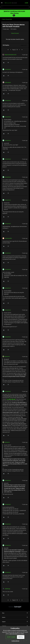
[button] (2, 3)
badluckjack (8, 82)
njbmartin (7, 356)
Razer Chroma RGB (7, 19)
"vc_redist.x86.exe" (11, 399)
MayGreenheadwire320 (11, 55)
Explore (15, 617)
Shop (15, 613)
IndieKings (7, 589)
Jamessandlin (8, 238)
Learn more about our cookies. (17, 634)
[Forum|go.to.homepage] (11, 3)
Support (15, 622)
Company (15, 626)
